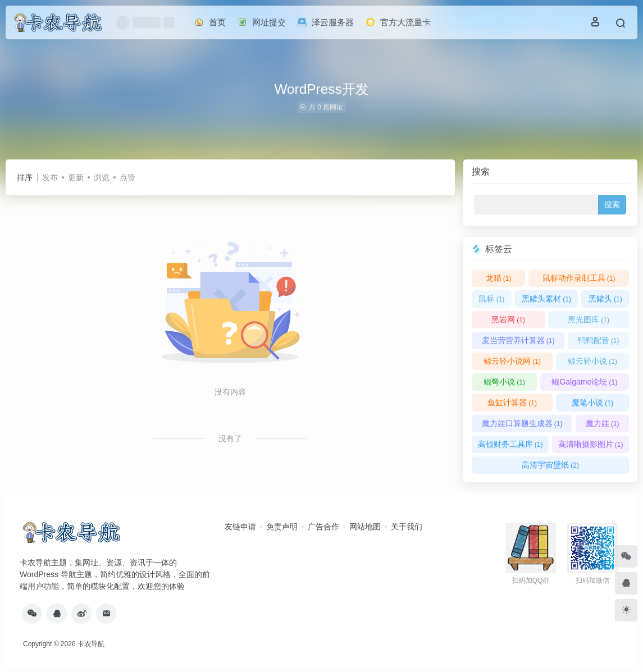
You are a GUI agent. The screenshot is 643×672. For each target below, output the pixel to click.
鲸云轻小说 (592, 361)
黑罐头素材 (546, 299)
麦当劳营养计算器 (518, 340)
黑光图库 (589, 319)
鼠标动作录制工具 (579, 278)
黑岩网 (508, 319)
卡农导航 (91, 644)
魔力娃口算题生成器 (522, 423)
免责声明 (282, 527)
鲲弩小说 (504, 382)
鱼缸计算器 (512, 403)
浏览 (102, 177)
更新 (76, 177)
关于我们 (407, 527)
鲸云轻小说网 (512, 361)
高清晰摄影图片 (591, 444)
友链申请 (240, 527)
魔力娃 (603, 423)
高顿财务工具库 (510, 444)
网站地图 (365, 527)
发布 (50, 177)
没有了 (230, 438)
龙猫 (499, 278)
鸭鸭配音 (599, 340)
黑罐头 (605, 299)
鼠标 (491, 299)
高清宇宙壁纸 (550, 465)
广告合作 (323, 527)
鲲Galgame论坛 (584, 382)
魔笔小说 (592, 403)
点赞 (127, 177)
